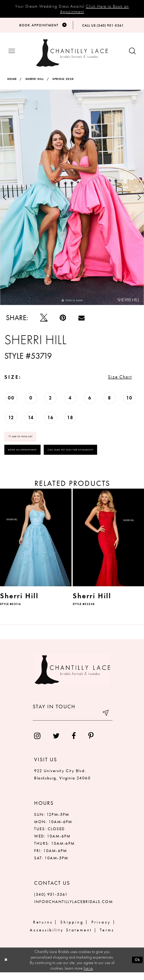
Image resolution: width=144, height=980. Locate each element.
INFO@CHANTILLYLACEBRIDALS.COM (73, 909)
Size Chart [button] (117, 382)
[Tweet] (44, 320)
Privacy (101, 930)
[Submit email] (105, 722)
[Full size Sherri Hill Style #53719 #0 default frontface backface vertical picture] (72, 200)
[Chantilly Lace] (72, 56)
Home (12, 82)
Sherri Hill (35, 82)
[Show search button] (132, 54)
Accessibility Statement (61, 938)
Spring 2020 (63, 82)
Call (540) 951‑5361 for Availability (71, 457)
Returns (43, 930)
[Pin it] (63, 320)
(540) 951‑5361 (51, 902)
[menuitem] (37, 744)
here (88, 976)
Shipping (72, 930)
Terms (107, 938)
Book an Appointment (22, 457)
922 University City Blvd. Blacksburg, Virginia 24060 (62, 782)
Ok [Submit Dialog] (137, 967)
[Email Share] (81, 320)
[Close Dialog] (7, 968)
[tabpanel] (72, 200)
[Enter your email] (73, 722)
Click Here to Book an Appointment (94, 9)
